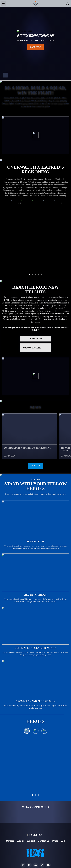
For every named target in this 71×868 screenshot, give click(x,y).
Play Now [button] (36, 47)
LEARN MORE (36, 316)
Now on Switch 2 (36, 325)
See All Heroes (35, 740)
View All (35, 443)
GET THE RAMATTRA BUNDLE (36, 244)
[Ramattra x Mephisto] (14, 204)
